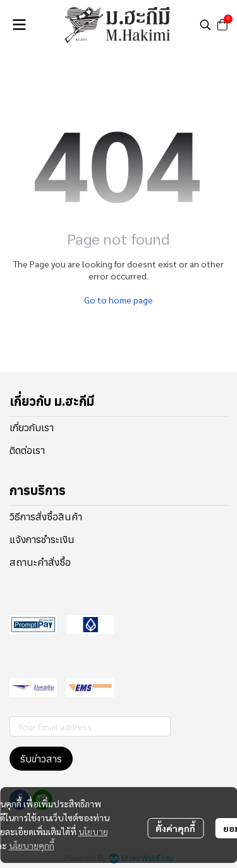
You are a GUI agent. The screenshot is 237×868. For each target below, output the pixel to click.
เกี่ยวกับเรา (32, 427)
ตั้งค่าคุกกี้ (175, 828)
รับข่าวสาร (41, 759)
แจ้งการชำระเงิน (42, 539)
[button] (205, 25)
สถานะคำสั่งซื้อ (40, 562)
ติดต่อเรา (27, 450)
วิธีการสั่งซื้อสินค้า (46, 517)
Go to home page (118, 300)
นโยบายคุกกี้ (32, 845)
